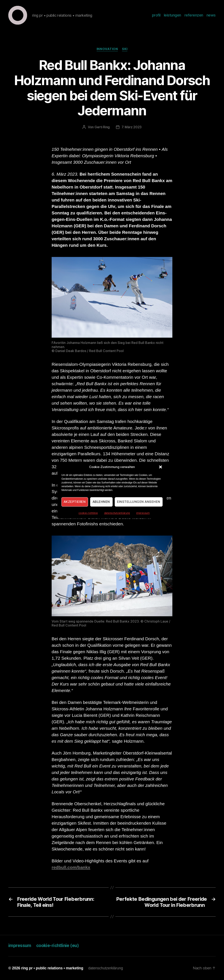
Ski (125, 49)
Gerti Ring (102, 127)
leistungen (172, 15)
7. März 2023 (132, 127)
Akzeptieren (75, 502)
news (211, 15)
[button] (161, 467)
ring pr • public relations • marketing (52, 968)
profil (156, 15)
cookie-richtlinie (88, 513)
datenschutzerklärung (117, 513)
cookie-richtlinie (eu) (57, 945)
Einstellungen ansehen (139, 502)
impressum (143, 513)
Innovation (107, 49)
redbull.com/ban (68, 867)
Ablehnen (101, 502)
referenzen (194, 15)
